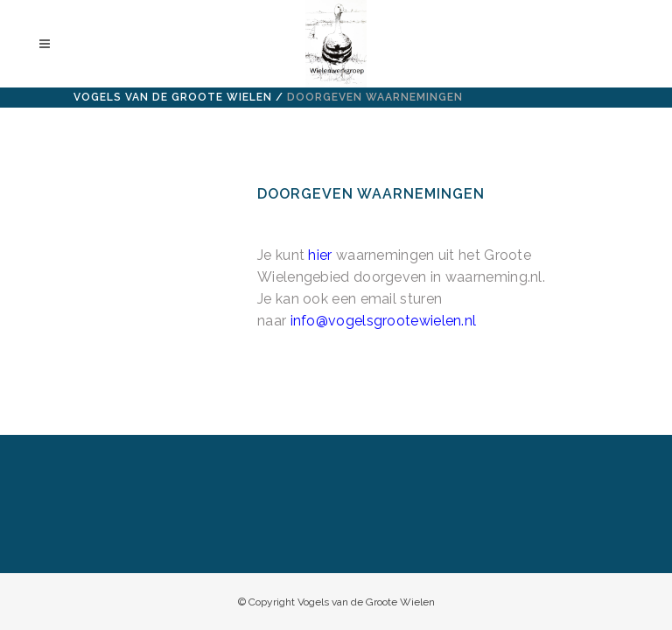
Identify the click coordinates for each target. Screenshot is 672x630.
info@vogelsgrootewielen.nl (384, 321)
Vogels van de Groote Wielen (173, 97)
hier (320, 255)
